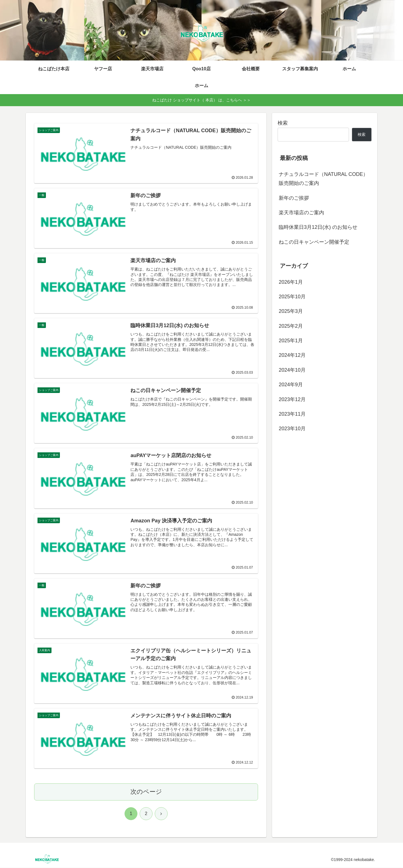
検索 (283, 123)
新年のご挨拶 (294, 198)
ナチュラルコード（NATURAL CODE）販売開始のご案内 (323, 179)
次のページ (146, 792)
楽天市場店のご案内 (301, 213)
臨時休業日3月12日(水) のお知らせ (318, 227)
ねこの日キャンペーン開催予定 (314, 242)
